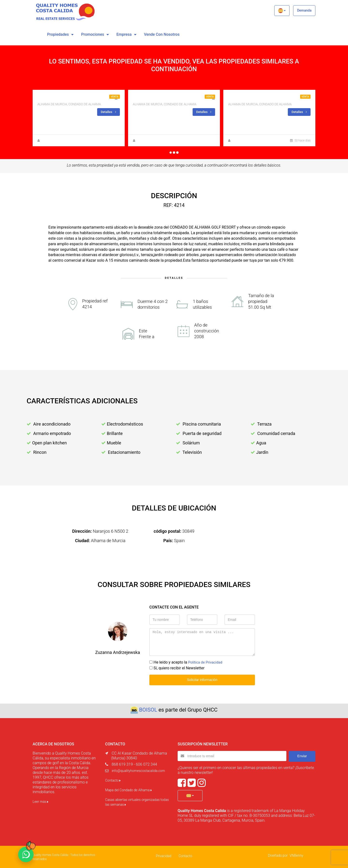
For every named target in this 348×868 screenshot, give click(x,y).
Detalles (108, 112)
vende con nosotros (162, 34)
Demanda (304, 10)
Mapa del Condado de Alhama (128, 789)
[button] (282, 11)
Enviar (302, 755)
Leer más (40, 801)
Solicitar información (202, 679)
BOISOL (148, 709)
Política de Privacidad (207, 662)
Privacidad (164, 855)
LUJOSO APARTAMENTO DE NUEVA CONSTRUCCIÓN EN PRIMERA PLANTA (103, 98)
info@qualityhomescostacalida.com (138, 770)
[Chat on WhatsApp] (26, 854)
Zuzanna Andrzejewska (56, 140)
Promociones (93, 34)
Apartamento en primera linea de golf (268, 98)
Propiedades (58, 34)
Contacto (113, 780)
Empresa (124, 34)
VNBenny (297, 855)
